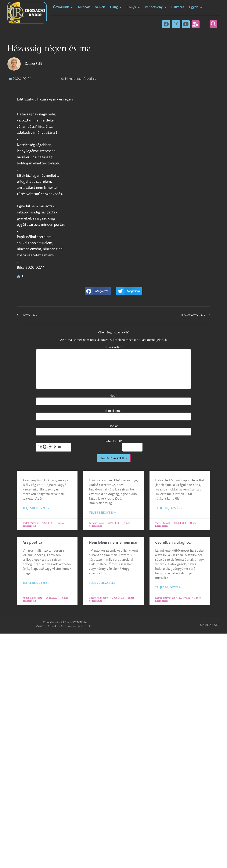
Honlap (113, 426)
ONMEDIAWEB (210, 625)
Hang (116, 7)
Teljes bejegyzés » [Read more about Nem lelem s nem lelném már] (102, 583)
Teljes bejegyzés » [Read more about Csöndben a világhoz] (169, 587)
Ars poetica (32, 543)
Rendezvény (156, 7)
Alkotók (84, 7)
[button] (213, 24)
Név (113, 395)
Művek (100, 7)
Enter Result (113, 441)
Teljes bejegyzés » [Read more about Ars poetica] (36, 583)
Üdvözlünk (63, 7)
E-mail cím (114, 411)
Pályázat (178, 7)
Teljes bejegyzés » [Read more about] (36, 508)
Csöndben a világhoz (173, 543)
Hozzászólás (113, 347)
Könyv (133, 7)
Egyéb (196, 7)
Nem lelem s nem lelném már (113, 543)
